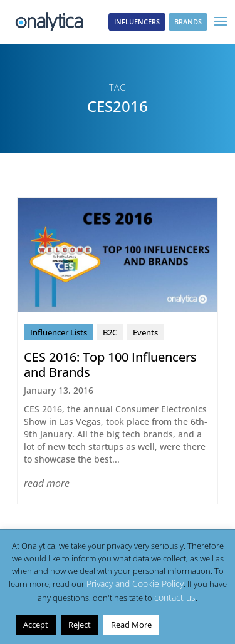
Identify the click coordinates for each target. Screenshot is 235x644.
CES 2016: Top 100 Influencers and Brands (110, 365)
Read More (131, 625)
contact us (175, 597)
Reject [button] (80, 625)
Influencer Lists (59, 332)
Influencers (137, 22)
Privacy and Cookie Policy (135, 584)
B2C (110, 332)
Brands (188, 22)
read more (47, 483)
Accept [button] (36, 625)
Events (145, 332)
